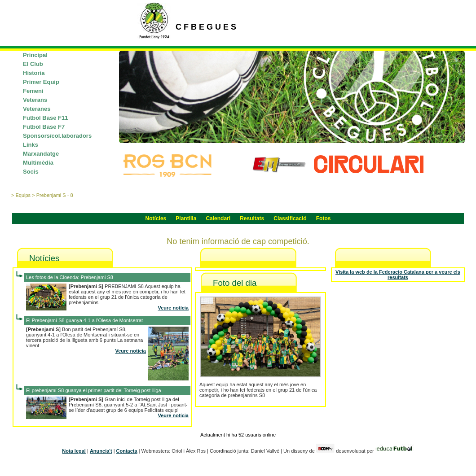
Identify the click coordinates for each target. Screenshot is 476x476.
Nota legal (74, 451)
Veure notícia (173, 308)
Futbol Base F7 (44, 127)
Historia (34, 73)
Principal (35, 55)
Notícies (156, 218)
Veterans (35, 100)
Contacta (127, 451)
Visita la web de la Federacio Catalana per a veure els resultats (398, 275)
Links (31, 145)
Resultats (252, 218)
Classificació (290, 218)
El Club (33, 64)
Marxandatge (41, 154)
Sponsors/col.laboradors (57, 136)
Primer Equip (41, 82)
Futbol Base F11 (45, 118)
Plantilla (186, 218)
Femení (33, 91)
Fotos (324, 218)
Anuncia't (101, 451)
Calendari (218, 218)
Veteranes (37, 109)
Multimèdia (38, 163)
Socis (31, 172)
